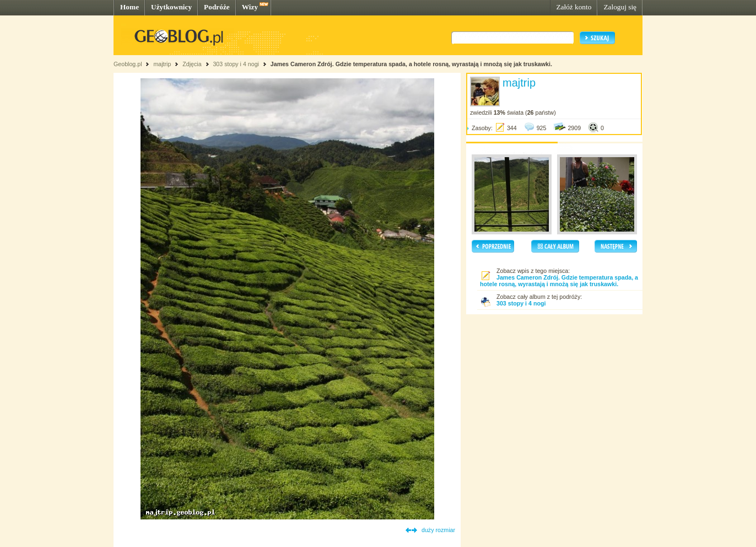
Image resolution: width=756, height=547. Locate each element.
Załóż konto (574, 7)
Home (129, 7)
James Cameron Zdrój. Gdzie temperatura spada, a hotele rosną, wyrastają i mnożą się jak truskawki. (411, 64)
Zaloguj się (620, 7)
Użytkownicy (171, 7)
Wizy (250, 7)
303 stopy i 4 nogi (236, 64)
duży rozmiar (438, 530)
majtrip (162, 64)
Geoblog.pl (128, 64)
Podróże (217, 7)
